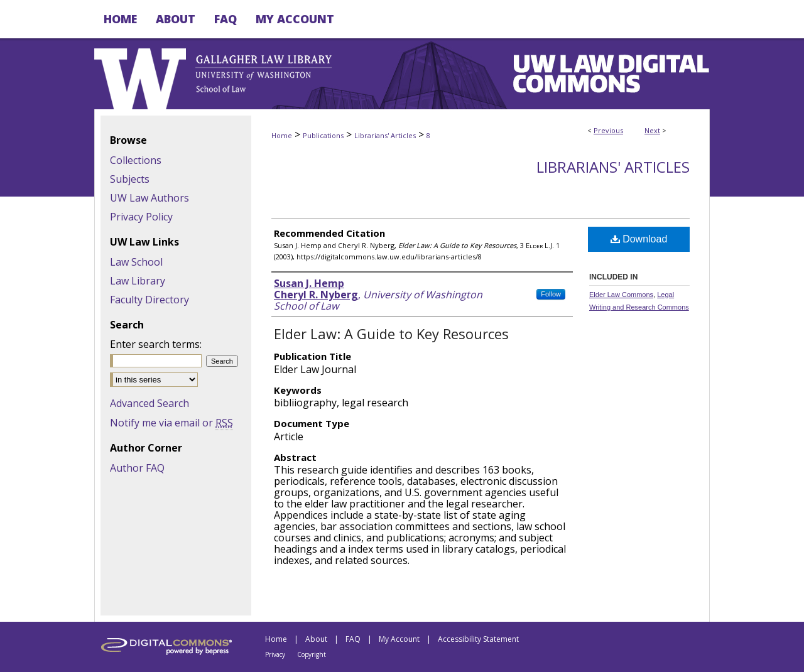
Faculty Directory (149, 300)
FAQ (353, 639)
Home (282, 135)
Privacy (275, 654)
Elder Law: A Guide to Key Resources (391, 333)
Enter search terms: (156, 344)
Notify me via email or (171, 423)
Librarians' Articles (385, 135)
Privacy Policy (141, 217)
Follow (551, 294)
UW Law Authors (149, 198)
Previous (608, 130)
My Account (399, 639)
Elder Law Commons (621, 295)
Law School (136, 262)
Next (652, 130)
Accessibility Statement (478, 639)
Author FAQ (137, 468)
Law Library (138, 281)
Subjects (130, 179)
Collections (136, 160)
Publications (323, 135)
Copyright (312, 654)
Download (639, 239)
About (316, 639)
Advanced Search (149, 403)
